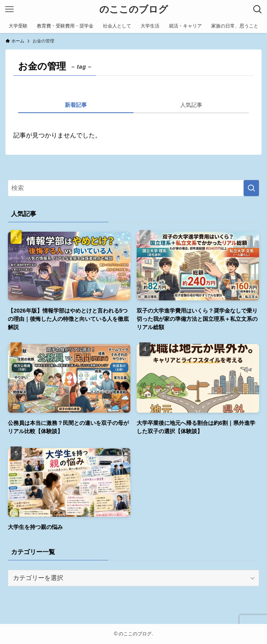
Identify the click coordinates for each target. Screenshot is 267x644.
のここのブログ (134, 9)
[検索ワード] (133, 188)
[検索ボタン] (258, 9)
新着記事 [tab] (76, 105)
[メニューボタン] (9, 9)
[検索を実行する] (251, 188)
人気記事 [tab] (191, 105)
